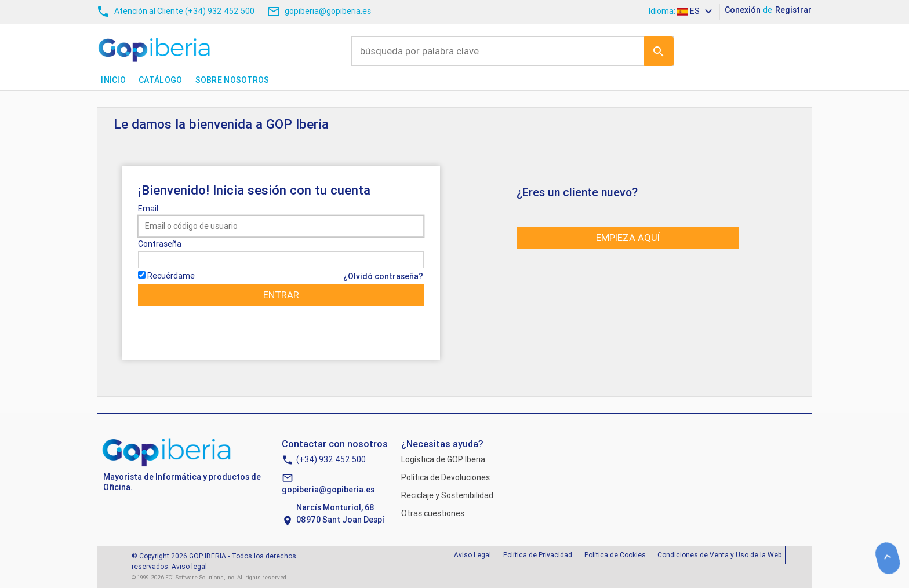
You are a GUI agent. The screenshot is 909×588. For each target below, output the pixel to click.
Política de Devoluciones (446, 477)
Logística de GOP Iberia (443, 459)
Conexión (743, 10)
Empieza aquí (628, 238)
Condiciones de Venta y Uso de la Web (719, 555)
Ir (659, 51)
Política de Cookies (615, 555)
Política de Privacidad (538, 555)
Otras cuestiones (433, 513)
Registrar (793, 10)
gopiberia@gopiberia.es (328, 490)
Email (148, 209)
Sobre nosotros (232, 80)
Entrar (281, 295)
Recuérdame (171, 276)
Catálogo (160, 80)
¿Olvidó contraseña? (383, 276)
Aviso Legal (472, 555)
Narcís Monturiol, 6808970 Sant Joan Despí (340, 514)
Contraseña (160, 244)
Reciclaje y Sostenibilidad (447, 495)
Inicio (113, 80)
